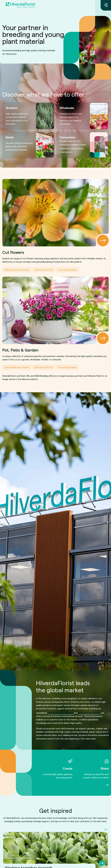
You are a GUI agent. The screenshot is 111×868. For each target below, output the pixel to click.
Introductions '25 (44, 367)
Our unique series (67, 269)
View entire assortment (17, 269)
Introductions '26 (44, 269)
